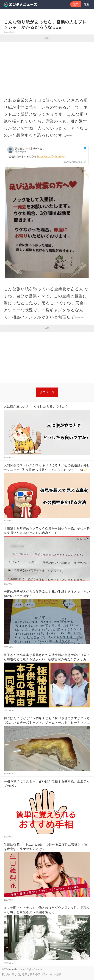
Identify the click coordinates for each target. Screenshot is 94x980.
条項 (38, 974)
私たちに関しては (12, 974)
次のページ (47, 392)
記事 (76, 4)
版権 (59, 974)
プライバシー (48, 974)
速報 (87, 4)
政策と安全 (29, 974)
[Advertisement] (47, 68)
